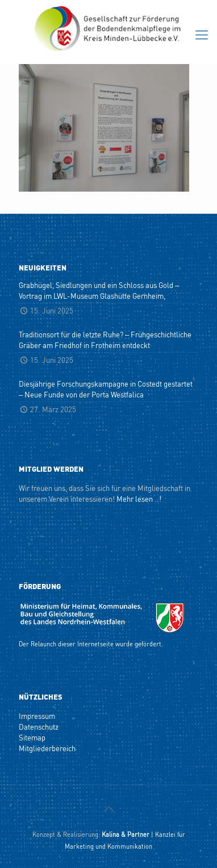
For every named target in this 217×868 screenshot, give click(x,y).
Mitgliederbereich (47, 748)
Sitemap (32, 737)
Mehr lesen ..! (139, 499)
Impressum (37, 716)
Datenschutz (39, 727)
